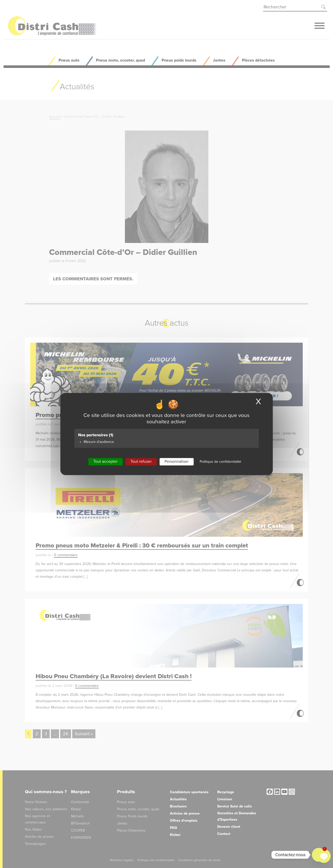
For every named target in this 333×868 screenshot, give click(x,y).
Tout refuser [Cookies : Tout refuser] (141, 461)
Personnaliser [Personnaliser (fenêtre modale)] (177, 461)
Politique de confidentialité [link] (220, 462)
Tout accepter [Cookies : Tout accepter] (105, 461)
